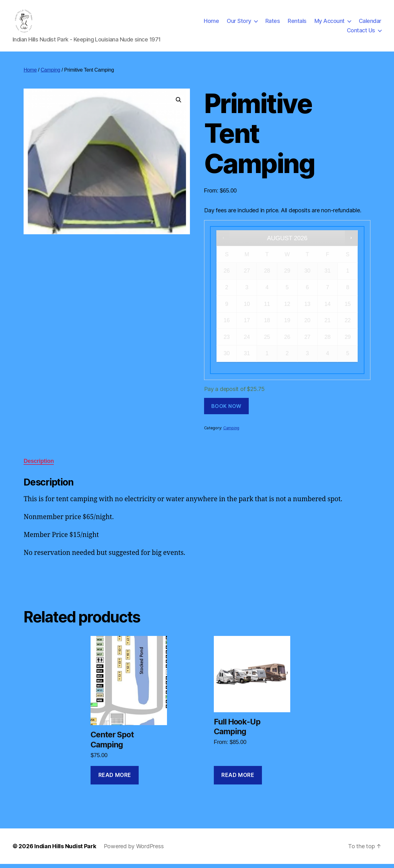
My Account (330, 23)
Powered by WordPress (134, 850)
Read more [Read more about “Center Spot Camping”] (115, 779)
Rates (273, 23)
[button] (179, 104)
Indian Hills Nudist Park (65, 850)
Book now (226, 410)
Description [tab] (39, 465)
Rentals (297, 23)
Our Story (239, 23)
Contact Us (361, 32)
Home (211, 23)
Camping (50, 74)
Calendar (370, 23)
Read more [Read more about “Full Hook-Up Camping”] (238, 779)
